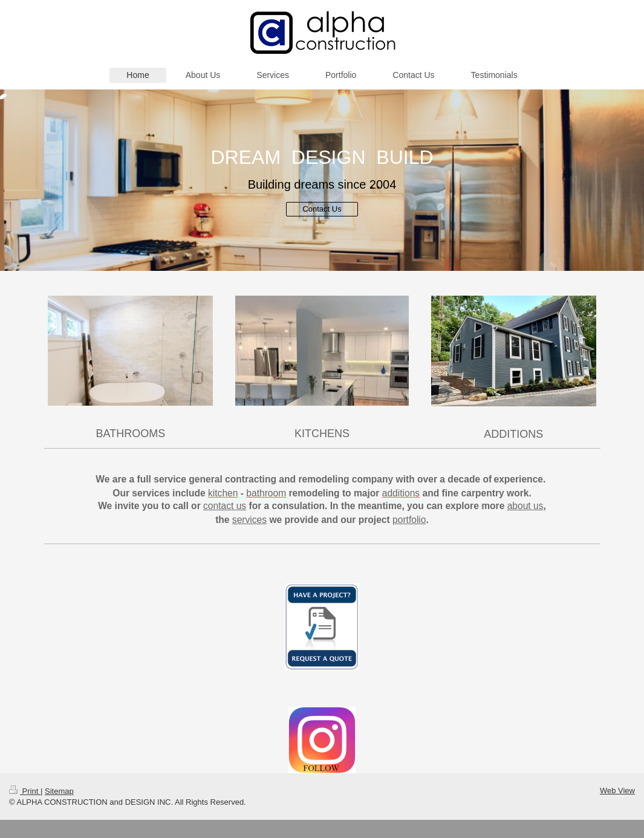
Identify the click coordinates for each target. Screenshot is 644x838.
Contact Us (322, 209)
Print (25, 791)
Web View (617, 791)
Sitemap (59, 791)
